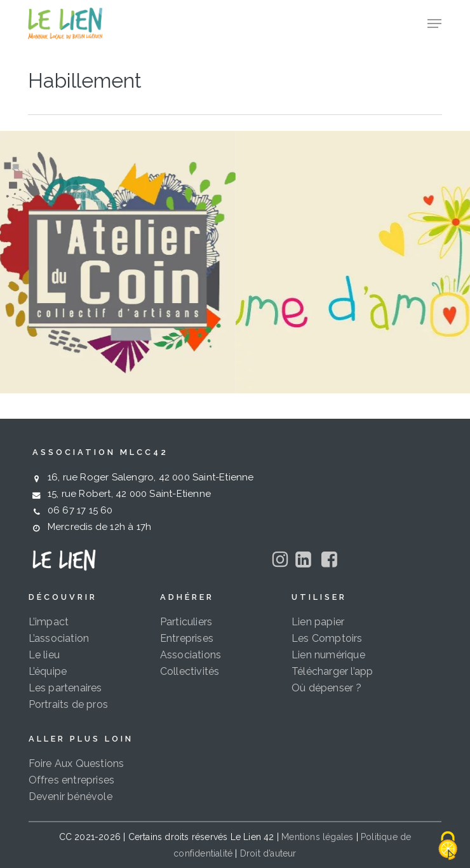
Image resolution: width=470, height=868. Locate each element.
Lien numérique (328, 655)
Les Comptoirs (327, 638)
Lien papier (318, 622)
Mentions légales (317, 837)
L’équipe (48, 671)
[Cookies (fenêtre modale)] (448, 846)
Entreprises (187, 638)
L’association (59, 638)
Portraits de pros (68, 704)
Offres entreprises (72, 780)
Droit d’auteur (268, 853)
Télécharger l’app (332, 671)
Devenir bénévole (70, 797)
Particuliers (186, 622)
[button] (434, 24)
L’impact (49, 622)
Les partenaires (65, 688)
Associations (191, 655)
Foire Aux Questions (77, 763)
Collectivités (190, 671)
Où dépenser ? (327, 688)
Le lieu (44, 655)
